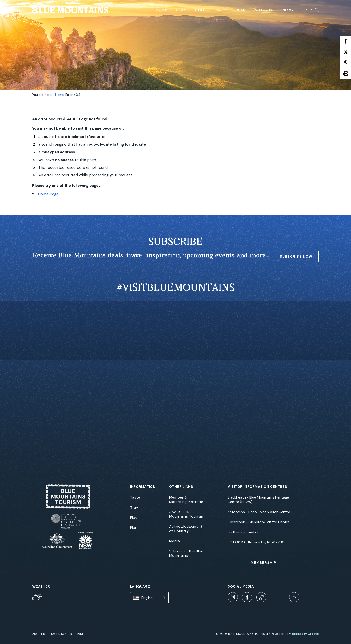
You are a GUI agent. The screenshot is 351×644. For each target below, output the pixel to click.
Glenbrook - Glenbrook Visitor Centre (259, 522)
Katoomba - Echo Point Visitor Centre (259, 512)
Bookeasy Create (305, 634)
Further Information (244, 532)
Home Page (48, 194)
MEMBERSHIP (263, 563)
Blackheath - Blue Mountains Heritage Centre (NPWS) (258, 500)
